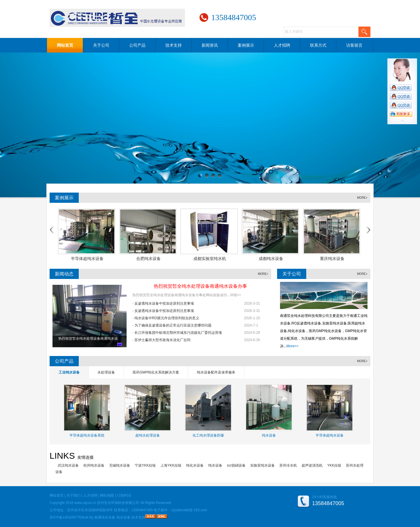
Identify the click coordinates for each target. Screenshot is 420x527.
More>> (292, 346)
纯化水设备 (195, 465)
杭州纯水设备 (94, 465)
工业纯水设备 (69, 372)
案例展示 (246, 45)
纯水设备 (269, 435)
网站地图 (107, 495)
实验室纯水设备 (262, 465)
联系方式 (318, 45)
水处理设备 (106, 372)
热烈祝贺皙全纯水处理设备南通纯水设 (88, 338)
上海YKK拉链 (171, 465)
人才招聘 (282, 45)
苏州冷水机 (288, 465)
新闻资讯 (210, 45)
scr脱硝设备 (236, 465)
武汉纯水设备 (68, 465)
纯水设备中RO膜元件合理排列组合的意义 (167, 318)
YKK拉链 (334, 465)
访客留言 (354, 45)
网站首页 (65, 45)
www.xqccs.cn (85, 503)
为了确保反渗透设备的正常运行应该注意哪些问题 (173, 325)
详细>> (235, 295)
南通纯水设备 (105, 517)
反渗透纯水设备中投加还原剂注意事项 (164, 303)
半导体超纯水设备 (330, 435)
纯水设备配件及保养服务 (216, 372)
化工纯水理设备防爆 (208, 435)
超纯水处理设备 (148, 435)
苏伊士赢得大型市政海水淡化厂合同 (162, 340)
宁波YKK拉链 (145, 465)
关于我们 (73, 495)
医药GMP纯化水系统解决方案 (156, 372)
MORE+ (362, 198)
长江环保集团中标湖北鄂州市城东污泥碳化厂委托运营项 (178, 333)
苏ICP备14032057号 (65, 517)
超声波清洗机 (312, 465)
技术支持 (174, 45)
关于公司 (101, 45)
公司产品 (137, 45)
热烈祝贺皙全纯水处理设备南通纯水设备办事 (200, 286)
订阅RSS (124, 495)
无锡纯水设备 (120, 465)
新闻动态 (64, 274)
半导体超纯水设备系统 (87, 435)
